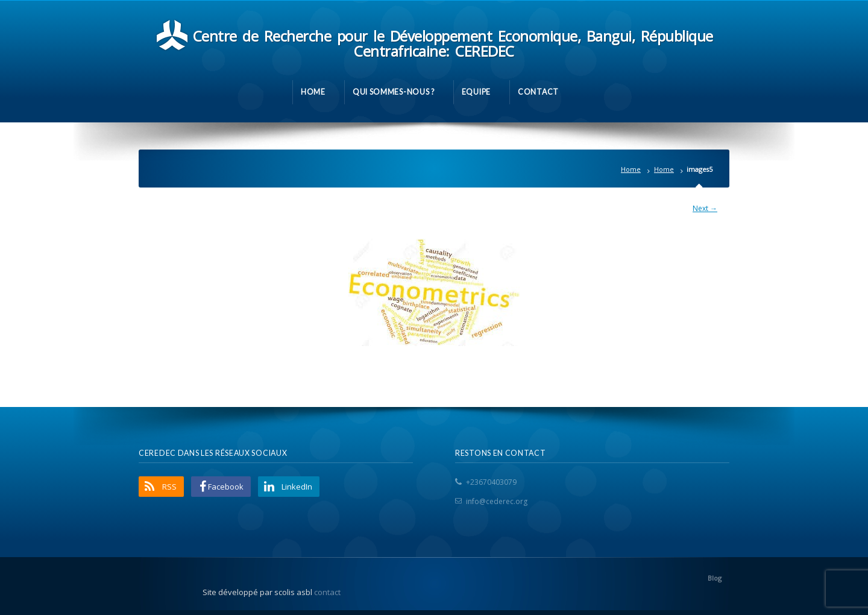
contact (327, 592)
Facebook (226, 487)
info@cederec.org (497, 501)
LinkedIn (297, 487)
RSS (169, 487)
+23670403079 (491, 482)
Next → (705, 208)
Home (631, 169)
